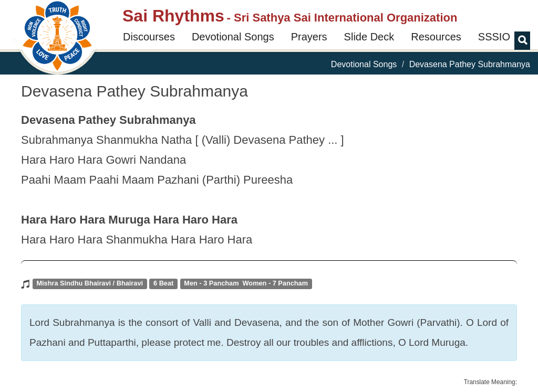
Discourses (149, 37)
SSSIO (494, 37)
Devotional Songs (233, 37)
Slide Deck (369, 37)
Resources (436, 37)
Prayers (309, 37)
